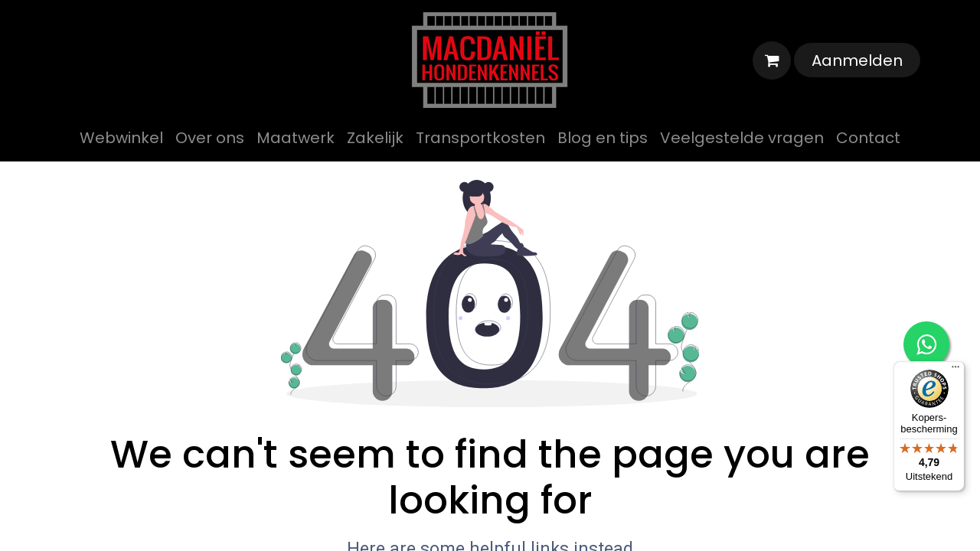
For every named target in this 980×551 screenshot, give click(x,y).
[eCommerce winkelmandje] (772, 60)
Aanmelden (857, 60)
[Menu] (955, 370)
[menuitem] (121, 138)
